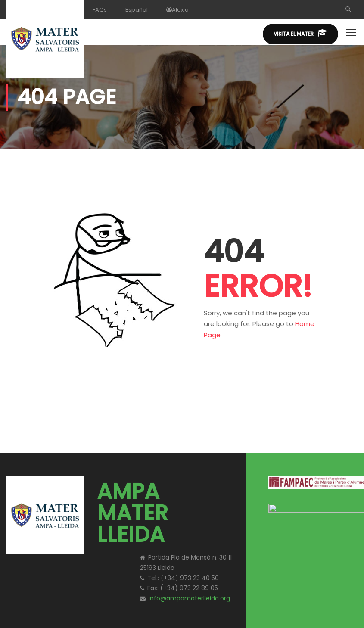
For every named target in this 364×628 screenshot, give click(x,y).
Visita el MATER (300, 33)
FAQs (100, 10)
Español (137, 10)
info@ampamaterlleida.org (189, 598)
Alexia (177, 10)
